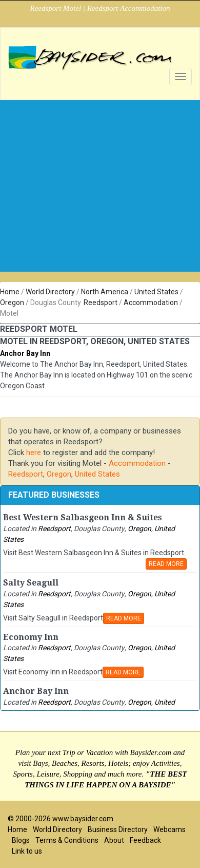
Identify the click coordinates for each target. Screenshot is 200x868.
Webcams (169, 829)
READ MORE (166, 564)
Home (10, 292)
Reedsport (101, 303)
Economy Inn (31, 637)
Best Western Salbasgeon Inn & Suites (83, 517)
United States (156, 292)
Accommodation (151, 303)
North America (105, 292)
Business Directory (118, 829)
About (114, 840)
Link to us (27, 851)
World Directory (50, 292)
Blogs (21, 840)
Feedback (145, 840)
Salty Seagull (31, 583)
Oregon (12, 303)
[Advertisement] (96, 204)
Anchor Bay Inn (25, 353)
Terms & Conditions (67, 840)
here (34, 452)
